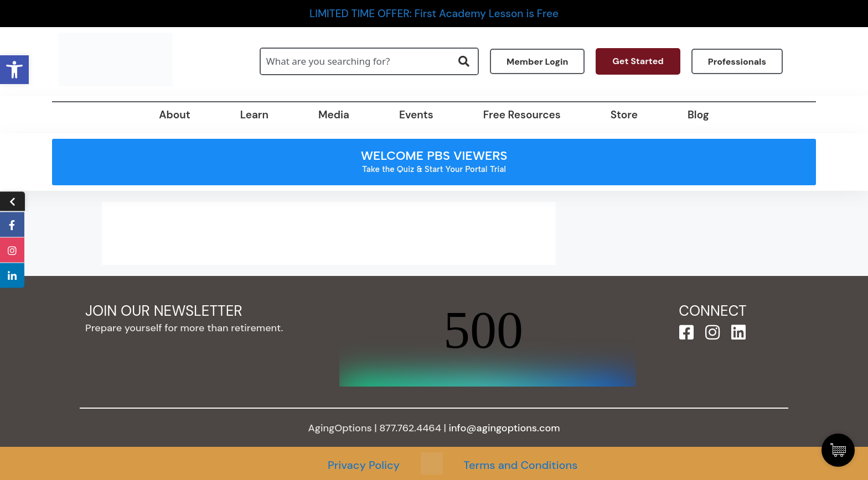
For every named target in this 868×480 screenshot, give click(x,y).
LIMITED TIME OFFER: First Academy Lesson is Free (434, 14)
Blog (698, 115)
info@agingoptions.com (505, 428)
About (174, 115)
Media (334, 115)
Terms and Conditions (520, 465)
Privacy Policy (364, 465)
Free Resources (522, 115)
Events (416, 115)
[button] (14, 70)
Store (624, 115)
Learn (254, 115)
